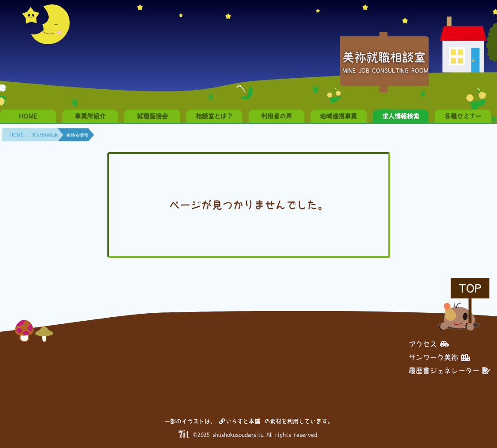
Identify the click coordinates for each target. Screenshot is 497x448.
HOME (28, 116)
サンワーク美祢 (439, 357)
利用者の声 (277, 116)
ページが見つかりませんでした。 (249, 205)
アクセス (429, 344)
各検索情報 (77, 135)
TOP (470, 288)
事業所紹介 (90, 116)
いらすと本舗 (240, 421)
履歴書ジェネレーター (450, 371)
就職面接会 (152, 116)
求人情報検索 (401, 116)
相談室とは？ (214, 116)
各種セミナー (463, 116)
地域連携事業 (338, 116)
